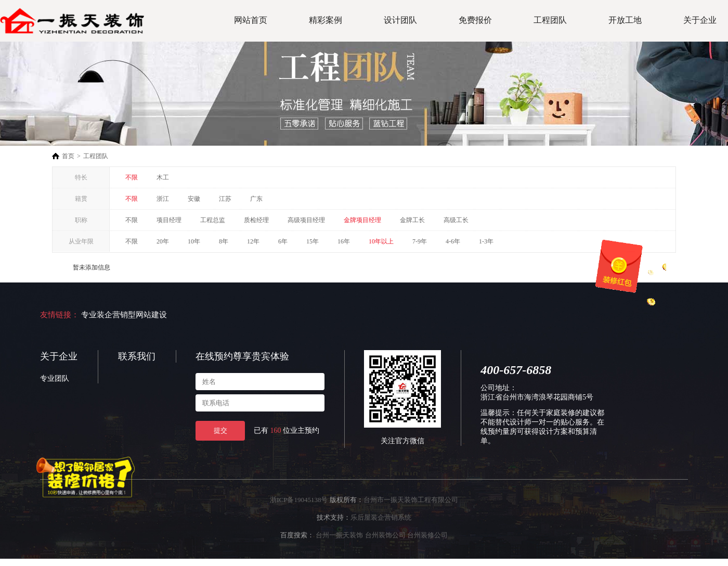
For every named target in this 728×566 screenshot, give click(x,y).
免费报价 (475, 20)
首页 (68, 156)
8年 (224, 241)
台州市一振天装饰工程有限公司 (411, 500)
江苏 (225, 199)
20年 (163, 241)
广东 (256, 199)
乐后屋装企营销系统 (381, 517)
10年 (194, 241)
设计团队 (400, 20)
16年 (344, 241)
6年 (283, 241)
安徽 (194, 199)
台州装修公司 (427, 535)
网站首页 (251, 20)
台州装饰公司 (385, 535)
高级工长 (456, 220)
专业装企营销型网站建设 (124, 315)
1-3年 (486, 241)
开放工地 (625, 20)
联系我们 (137, 356)
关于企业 (700, 20)
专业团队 (55, 378)
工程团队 (550, 20)
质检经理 (256, 220)
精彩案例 (326, 20)
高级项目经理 (306, 220)
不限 (132, 177)
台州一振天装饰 (339, 535)
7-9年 (420, 241)
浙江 (163, 199)
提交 (220, 430)
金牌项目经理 (362, 220)
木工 (163, 177)
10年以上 (381, 241)
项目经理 (169, 220)
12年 (253, 241)
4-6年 (453, 241)
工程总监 (213, 220)
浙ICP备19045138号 (299, 500)
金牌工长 (412, 220)
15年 (313, 241)
